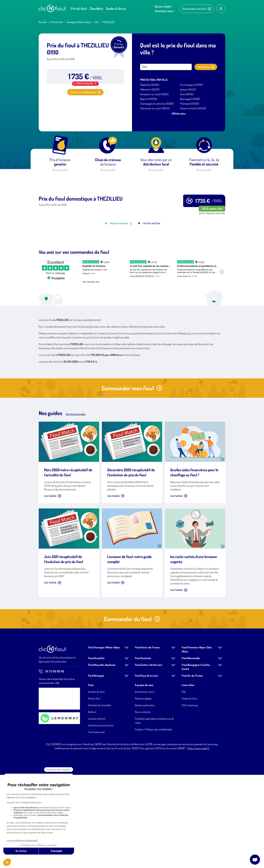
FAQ (184, 785)
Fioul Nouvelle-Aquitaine (102, 758)
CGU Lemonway (190, 798)
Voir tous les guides (76, 507)
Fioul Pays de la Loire (146, 769)
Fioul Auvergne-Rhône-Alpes (104, 741)
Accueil (43, 22)
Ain (97, 22)
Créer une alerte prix (85, 92)
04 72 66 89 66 (51, 765)
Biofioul (92, 805)
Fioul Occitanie (143, 751)
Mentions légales (143, 792)
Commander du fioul (132, 712)
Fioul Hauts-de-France (147, 741)
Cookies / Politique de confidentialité (154, 823)
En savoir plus (60, 170)
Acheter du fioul (96, 785)
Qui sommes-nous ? (145, 785)
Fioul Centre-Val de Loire (149, 758)
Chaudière (96, 8)
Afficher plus (179, 114)
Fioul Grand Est (96, 751)
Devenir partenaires (145, 798)
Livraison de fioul (97, 812)
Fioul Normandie (191, 751)
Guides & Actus (116, 8)
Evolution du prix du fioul (101, 819)
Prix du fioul (79, 8)
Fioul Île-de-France (192, 769)
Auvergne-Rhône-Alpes (79, 22)
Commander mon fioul (197, 9)
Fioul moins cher (96, 825)
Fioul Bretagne (96, 769)
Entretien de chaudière (100, 798)
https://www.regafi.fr (199, 841)
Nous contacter (143, 805)
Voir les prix (206, 67)
